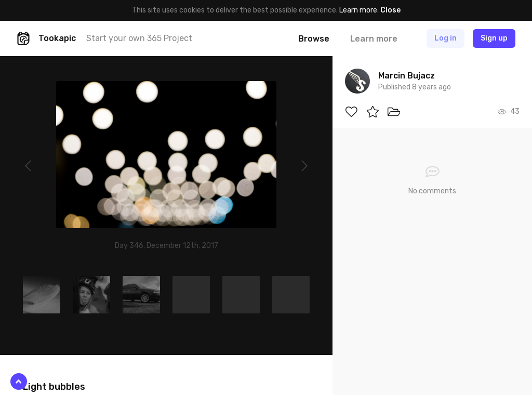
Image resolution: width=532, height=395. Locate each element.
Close (390, 10)
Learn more (358, 10)
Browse (314, 39)
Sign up (494, 38)
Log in (445, 38)
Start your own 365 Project (139, 38)
